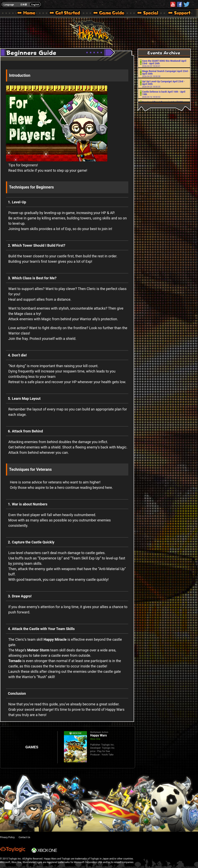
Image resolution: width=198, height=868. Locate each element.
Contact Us (24, 837)
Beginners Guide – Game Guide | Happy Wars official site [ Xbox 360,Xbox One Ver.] (112, 13)
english (21, 4)
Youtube (173, 4)
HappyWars (180, 4)
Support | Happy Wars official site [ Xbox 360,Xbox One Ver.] (176, 13)
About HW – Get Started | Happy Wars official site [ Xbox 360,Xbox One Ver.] (68, 13)
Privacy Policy (7, 837)
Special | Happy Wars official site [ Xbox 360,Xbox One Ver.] (146, 13)
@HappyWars (186, 4)
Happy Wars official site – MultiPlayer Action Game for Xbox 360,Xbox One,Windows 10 (27, 13)
